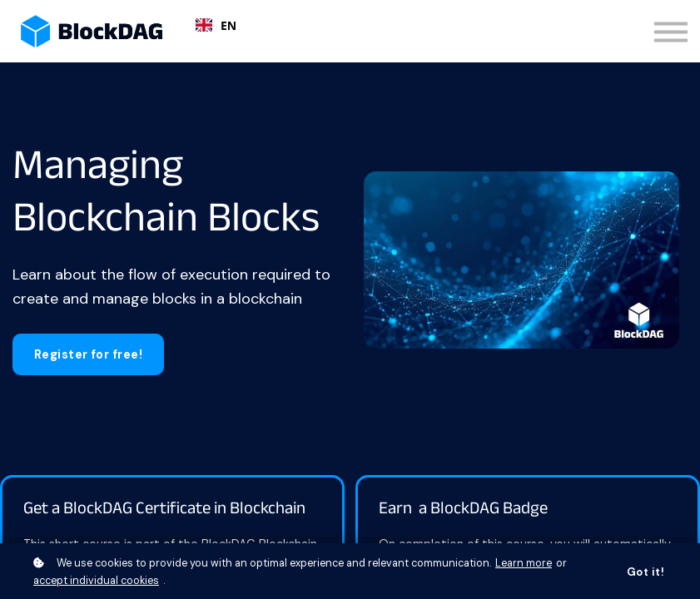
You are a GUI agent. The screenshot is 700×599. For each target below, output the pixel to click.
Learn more (524, 563)
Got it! (645, 572)
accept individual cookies (96, 581)
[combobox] (216, 25)
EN (216, 25)
